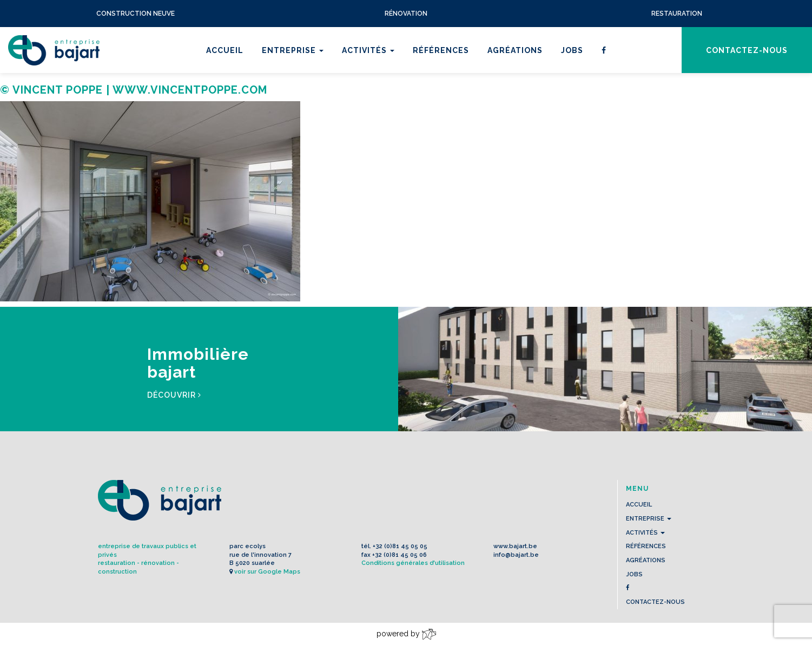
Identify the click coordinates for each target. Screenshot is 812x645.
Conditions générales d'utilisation (413, 563)
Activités (368, 50)
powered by (406, 634)
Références (441, 50)
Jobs (572, 50)
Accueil (225, 50)
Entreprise (293, 50)
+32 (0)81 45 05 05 (400, 546)
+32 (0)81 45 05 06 (400, 555)
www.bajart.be (515, 546)
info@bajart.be (516, 555)
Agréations (515, 50)
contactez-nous (747, 50)
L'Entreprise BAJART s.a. (54, 50)
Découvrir (174, 395)
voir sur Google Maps (267, 572)
